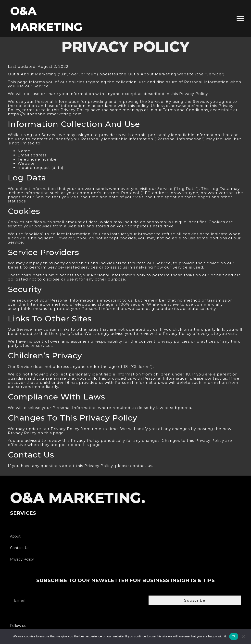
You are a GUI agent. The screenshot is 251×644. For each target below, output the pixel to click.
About (15, 536)
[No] (243, 636)
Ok (234, 636)
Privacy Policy (22, 559)
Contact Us (20, 548)
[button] (240, 18)
